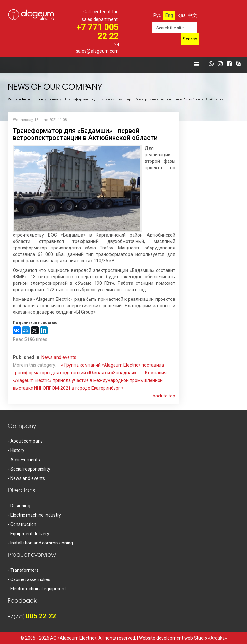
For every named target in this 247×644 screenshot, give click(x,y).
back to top (164, 396)
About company (27, 441)
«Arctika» (218, 638)
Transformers (24, 570)
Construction (23, 524)
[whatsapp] (213, 64)
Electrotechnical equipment (38, 589)
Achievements (25, 460)
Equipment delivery (30, 534)
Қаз (182, 15)
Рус (157, 15)
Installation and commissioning (42, 543)
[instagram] (222, 64)
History (17, 450)
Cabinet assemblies (30, 579)
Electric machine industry (36, 515)
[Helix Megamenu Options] (196, 64)
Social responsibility (30, 469)
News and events (59, 357)
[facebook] (231, 64)
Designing (20, 506)
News (54, 99)
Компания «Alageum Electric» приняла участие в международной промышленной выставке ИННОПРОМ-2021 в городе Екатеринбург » (90, 380)
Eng (169, 15)
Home (38, 99)
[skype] (240, 64)
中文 (192, 15)
